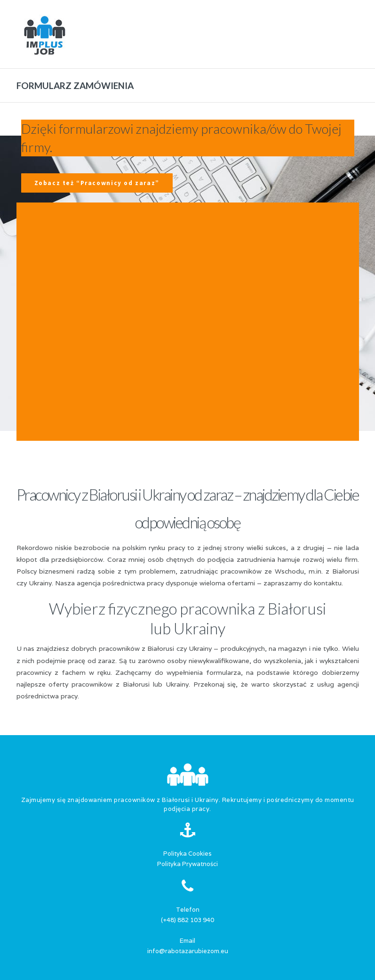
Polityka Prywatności (187, 864)
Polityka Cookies (187, 854)
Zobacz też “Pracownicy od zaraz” (97, 183)
